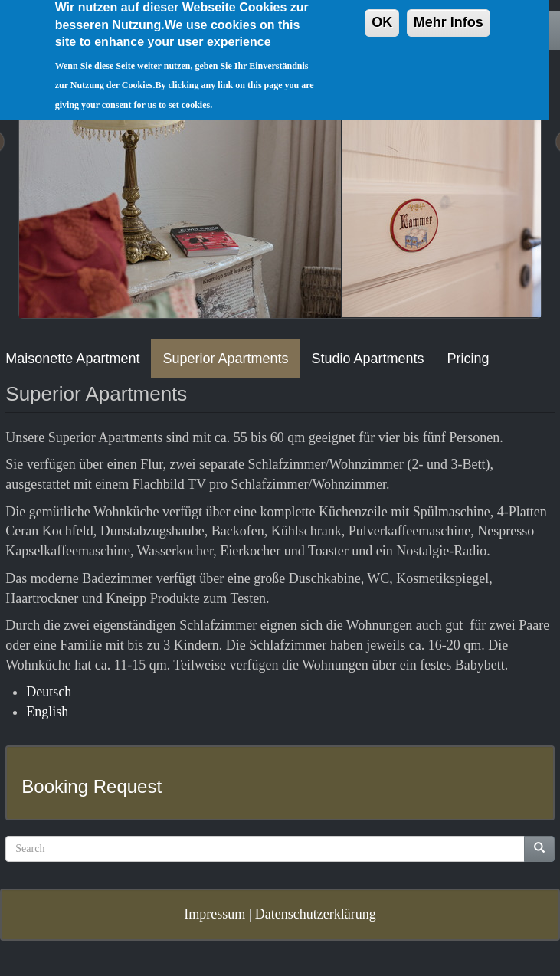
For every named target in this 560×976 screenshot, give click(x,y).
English (47, 712)
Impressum (215, 914)
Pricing (468, 359)
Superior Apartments (225, 359)
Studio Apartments (368, 359)
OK (382, 14)
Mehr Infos (449, 14)
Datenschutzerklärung (316, 914)
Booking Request (92, 786)
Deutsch (49, 692)
